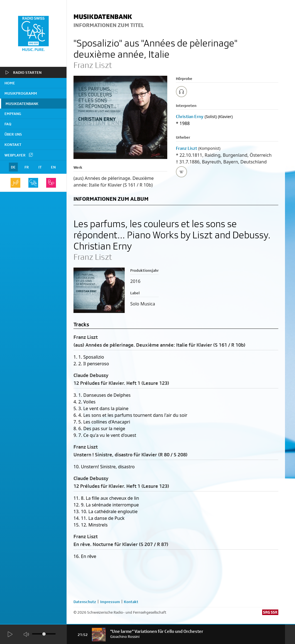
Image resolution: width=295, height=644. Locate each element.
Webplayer (19, 155)
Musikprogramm (21, 93)
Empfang (13, 114)
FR (27, 167)
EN (53, 167)
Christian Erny (190, 117)
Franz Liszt (186, 148)
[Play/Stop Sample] (181, 92)
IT (40, 167)
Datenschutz (85, 602)
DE (13, 167)
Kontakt (13, 145)
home (10, 83)
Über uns (13, 134)
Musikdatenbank (22, 104)
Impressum (110, 602)
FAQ (8, 124)
